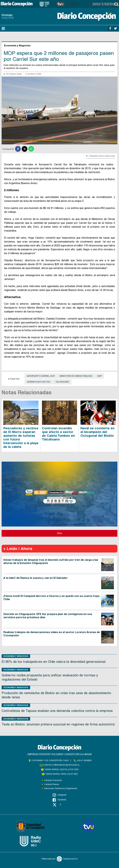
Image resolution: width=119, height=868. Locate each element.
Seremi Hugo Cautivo (39, 382)
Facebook (59, 800)
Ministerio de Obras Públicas (76, 376)
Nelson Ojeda (16, 74)
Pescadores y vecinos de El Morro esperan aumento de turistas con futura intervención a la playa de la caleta (21, 437)
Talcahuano (62, 382)
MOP (100, 376)
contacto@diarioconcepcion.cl (62, 765)
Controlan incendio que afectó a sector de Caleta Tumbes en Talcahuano (58, 434)
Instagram (60, 795)
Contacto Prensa (51, 784)
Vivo (59, 533)
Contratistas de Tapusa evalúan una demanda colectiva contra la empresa (57, 711)
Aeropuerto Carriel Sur (41, 376)
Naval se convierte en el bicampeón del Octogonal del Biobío (97, 432)
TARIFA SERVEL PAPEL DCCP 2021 (62, 774)
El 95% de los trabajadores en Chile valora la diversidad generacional (54, 662)
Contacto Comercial (53, 780)
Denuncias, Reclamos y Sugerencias (61, 788)
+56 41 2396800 (84, 760)
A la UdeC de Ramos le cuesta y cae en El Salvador (36, 578)
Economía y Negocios (16, 656)
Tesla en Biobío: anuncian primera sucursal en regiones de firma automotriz (58, 724)
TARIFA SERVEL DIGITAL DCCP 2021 (62, 770)
